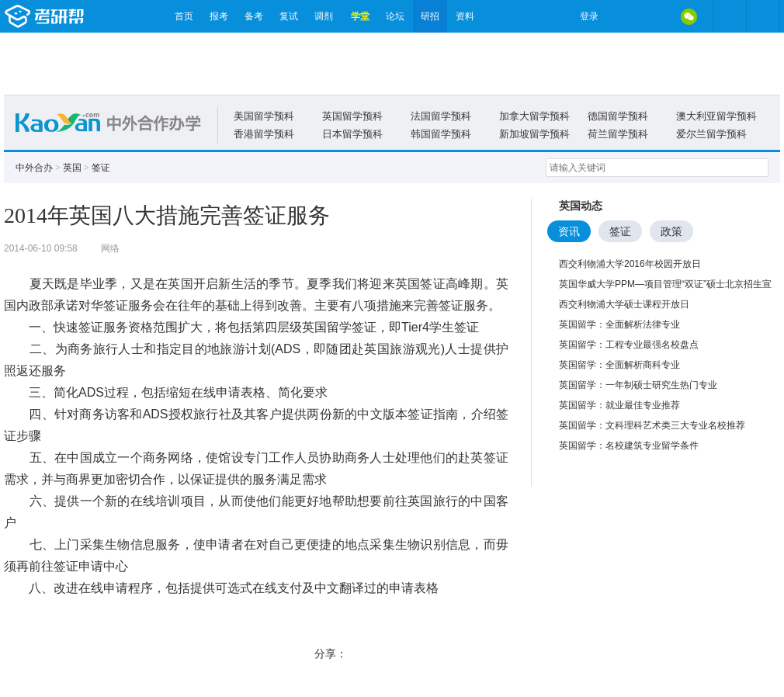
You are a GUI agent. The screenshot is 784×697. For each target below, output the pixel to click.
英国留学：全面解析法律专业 (619, 324)
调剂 (324, 16)
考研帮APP (763, 16)
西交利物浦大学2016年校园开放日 (630, 264)
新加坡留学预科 (534, 134)
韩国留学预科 (441, 134)
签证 (101, 168)
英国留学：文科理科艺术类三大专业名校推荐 (652, 425)
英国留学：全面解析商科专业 (619, 365)
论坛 (395, 16)
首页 (184, 16)
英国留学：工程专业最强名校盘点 (629, 345)
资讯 (569, 231)
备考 (254, 16)
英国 (72, 168)
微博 (623, 16)
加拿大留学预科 (534, 116)
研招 (430, 16)
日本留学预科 (352, 134)
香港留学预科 (264, 134)
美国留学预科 (264, 116)
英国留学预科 (352, 116)
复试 (289, 16)
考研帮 (85, 16)
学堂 (360, 16)
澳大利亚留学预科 (716, 116)
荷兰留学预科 (618, 134)
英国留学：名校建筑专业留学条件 (629, 446)
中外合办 (34, 168)
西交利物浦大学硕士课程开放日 (624, 304)
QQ (656, 16)
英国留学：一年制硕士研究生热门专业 (638, 385)
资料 (465, 16)
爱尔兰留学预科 (711, 134)
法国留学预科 (441, 116)
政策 (671, 231)
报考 (219, 16)
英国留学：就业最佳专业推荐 (619, 405)
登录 (589, 16)
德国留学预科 (618, 116)
